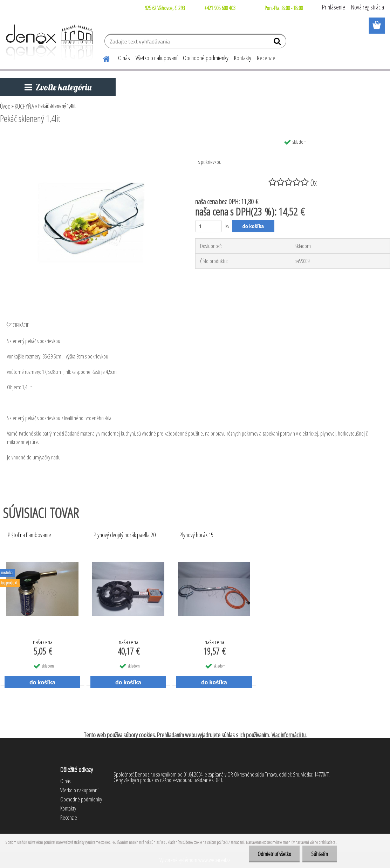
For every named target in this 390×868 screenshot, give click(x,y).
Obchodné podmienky (206, 58)
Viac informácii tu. (289, 735)
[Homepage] (102, 58)
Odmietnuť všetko (274, 854)
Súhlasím (320, 854)
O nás (124, 58)
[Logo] (48, 42)
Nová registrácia (368, 7)
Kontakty (243, 58)
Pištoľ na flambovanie (29, 535)
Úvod (5, 106)
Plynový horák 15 (196, 535)
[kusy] (209, 226)
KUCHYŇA (24, 106)
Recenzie (266, 58)
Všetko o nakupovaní (156, 58)
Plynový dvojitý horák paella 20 (125, 535)
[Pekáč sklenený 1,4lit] (91, 138)
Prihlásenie (334, 7)
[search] (278, 43)
